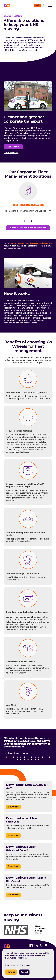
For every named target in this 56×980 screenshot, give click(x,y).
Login (37, 5)
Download (13, 807)
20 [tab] (39, 760)
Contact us (13, 147)
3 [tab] (32, 221)
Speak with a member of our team (28, 228)
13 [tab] (50, 757)
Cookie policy (26, 965)
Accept (24, 972)
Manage (11, 972)
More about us (11, 153)
